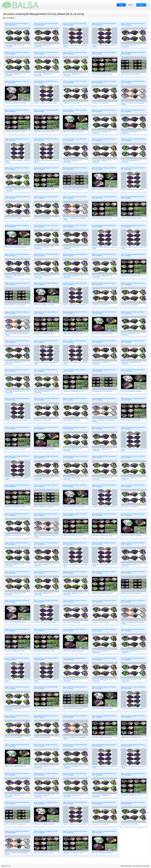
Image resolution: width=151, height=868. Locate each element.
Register (131, 5)
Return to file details (9, 18)
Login (121, 5)
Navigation (141, 5)
